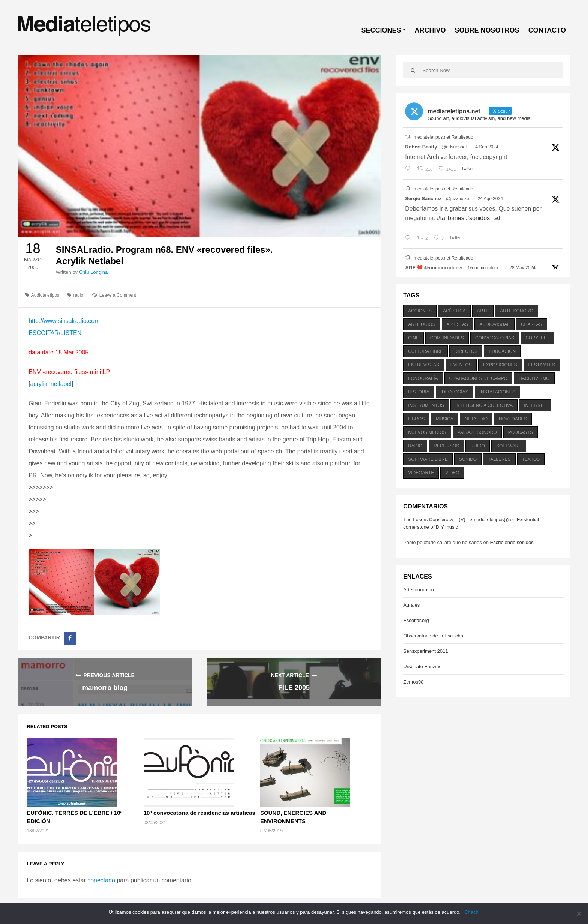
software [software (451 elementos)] (509, 446)
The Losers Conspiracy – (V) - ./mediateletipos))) (456, 520)
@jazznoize (457, 199)
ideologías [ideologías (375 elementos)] (454, 392)
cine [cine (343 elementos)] (413, 338)
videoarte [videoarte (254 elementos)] (421, 473)
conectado (101, 880)
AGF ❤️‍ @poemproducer (434, 268)
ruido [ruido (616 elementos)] (478, 446)
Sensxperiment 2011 (425, 651)
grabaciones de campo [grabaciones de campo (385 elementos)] (478, 378)
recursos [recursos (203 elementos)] (446, 446)
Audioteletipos (45, 295)
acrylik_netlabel (51, 384)
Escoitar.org (416, 620)
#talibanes (451, 218)
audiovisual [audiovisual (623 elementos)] (494, 324)
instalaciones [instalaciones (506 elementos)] (497, 392)
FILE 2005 (294, 688)
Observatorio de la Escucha (433, 636)
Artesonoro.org (419, 590)
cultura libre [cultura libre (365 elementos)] (425, 351)
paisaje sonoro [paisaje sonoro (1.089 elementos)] (477, 432)
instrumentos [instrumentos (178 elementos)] (426, 405)
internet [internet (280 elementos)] (535, 405)
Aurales (411, 605)
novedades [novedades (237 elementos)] (513, 419)
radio (78, 295)
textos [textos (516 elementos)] (531, 459)
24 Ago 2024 (490, 199)
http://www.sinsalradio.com (64, 321)
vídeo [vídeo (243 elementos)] (452, 473)
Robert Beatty (421, 147)
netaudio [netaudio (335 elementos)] (476, 419)
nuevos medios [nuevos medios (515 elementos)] (427, 432)
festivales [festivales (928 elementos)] (542, 365)
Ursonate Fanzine (422, 667)
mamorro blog (105, 688)
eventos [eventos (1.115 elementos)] (461, 365)
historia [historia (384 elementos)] (418, 392)
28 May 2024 (522, 268)
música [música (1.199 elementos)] (445, 419)
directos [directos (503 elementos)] (466, 351)
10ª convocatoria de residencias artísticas (199, 813)
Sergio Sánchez (423, 199)
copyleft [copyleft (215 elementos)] (537, 338)
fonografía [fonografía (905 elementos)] (423, 378)
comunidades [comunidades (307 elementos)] (447, 338)
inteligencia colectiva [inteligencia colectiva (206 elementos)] (484, 405)
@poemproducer (484, 268)
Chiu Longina (94, 272)
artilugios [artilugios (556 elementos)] (421, 324)
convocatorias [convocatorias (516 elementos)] (495, 338)
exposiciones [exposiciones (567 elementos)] (500, 365)
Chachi (472, 912)
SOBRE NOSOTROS (487, 30)
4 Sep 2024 (487, 147)
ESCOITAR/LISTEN (55, 333)
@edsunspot (454, 147)
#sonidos (478, 218)
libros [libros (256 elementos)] (416, 419)
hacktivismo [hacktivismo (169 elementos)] (534, 378)
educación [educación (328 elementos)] (502, 351)
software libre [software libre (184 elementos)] (428, 459)
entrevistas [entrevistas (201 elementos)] (423, 365)
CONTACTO (547, 30)
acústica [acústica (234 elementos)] (454, 311)
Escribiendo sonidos (511, 542)
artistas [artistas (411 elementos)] (457, 324)
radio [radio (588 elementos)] (415, 446)
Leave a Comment (118, 295)
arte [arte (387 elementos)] (483, 311)
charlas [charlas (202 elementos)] (532, 324)
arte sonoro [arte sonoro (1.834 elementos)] (516, 311)
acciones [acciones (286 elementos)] (420, 311)
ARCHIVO (430, 30)
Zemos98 (413, 682)
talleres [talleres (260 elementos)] (499, 459)
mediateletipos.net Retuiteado (443, 137)
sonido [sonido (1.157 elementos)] (468, 459)
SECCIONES (381, 30)
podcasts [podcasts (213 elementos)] (520, 432)
